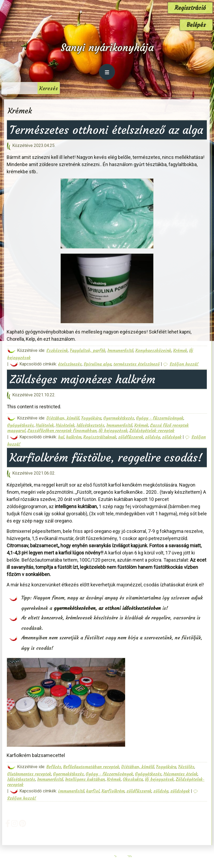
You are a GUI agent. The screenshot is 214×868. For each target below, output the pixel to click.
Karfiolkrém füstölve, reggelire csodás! (106, 458)
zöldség (153, 437)
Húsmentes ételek (180, 774)
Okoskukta (133, 779)
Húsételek (65, 425)
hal (61, 437)
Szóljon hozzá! (184, 364)
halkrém (74, 437)
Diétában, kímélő (63, 418)
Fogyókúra (91, 418)
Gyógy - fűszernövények (160, 418)
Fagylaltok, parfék (88, 350)
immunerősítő (71, 791)
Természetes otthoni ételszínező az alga (106, 130)
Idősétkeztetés (90, 425)
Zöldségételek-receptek (152, 430)
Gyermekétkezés (119, 418)
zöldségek (172, 437)
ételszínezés (70, 364)
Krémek (180, 350)
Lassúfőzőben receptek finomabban (62, 430)
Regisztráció (190, 8)
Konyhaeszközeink (153, 350)
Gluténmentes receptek (29, 774)
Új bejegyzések (113, 430)
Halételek (45, 425)
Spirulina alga (98, 364)
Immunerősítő (120, 350)
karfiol (93, 791)
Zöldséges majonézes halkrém (83, 379)
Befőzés (54, 767)
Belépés (196, 25)
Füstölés (186, 767)
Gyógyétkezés (20, 425)
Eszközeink (57, 350)
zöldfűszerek (131, 437)
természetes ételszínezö (137, 364)
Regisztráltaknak (100, 437)
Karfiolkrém (113, 791)
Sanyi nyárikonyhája (107, 48)
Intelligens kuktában (85, 779)
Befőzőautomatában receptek (91, 767)
